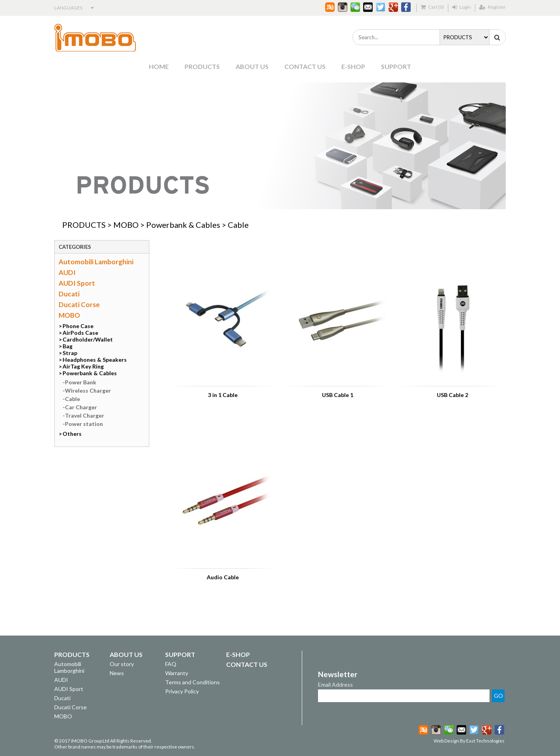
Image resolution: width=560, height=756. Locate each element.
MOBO (126, 225)
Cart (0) (432, 7)
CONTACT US (305, 66)
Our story (122, 664)
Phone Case (78, 326)
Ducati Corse (79, 304)
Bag (68, 346)
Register (492, 7)
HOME (159, 66)
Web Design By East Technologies (469, 741)
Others (72, 434)
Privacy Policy (182, 691)
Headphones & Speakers (95, 360)
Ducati (69, 294)
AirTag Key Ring (83, 366)
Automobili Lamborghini (96, 262)
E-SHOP (353, 66)
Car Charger (81, 407)
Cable (238, 225)
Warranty (177, 673)
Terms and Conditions (192, 682)
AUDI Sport (77, 283)
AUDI (67, 272)
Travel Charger (85, 415)
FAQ (171, 664)
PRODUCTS (202, 66)
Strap (70, 353)
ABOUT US (252, 66)
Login (462, 7)
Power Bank (81, 382)
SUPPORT (396, 66)
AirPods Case (80, 333)
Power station (84, 424)
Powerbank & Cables (183, 225)
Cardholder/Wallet (88, 339)
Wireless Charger (88, 390)
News (117, 673)
